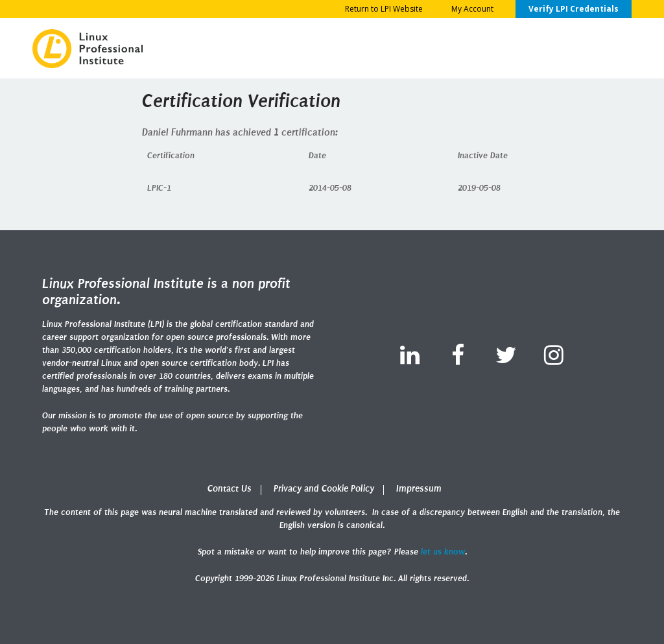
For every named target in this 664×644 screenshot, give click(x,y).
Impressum (419, 489)
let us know (443, 552)
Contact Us (230, 489)
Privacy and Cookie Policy (324, 489)
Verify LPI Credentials (574, 9)
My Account (472, 9)
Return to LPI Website (384, 9)
